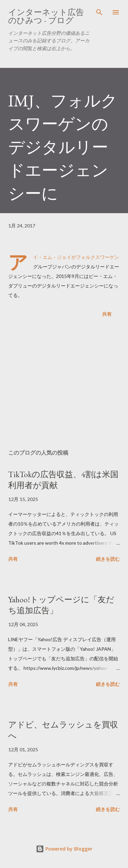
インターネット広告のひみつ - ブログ (46, 16)
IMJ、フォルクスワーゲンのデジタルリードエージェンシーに (63, 147)
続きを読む (108, 559)
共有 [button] (107, 314)
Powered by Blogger (64, 849)
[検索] (99, 12)
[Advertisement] (64, 385)
